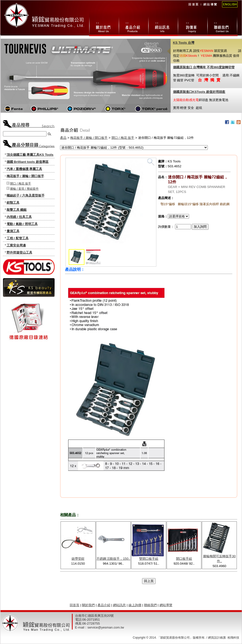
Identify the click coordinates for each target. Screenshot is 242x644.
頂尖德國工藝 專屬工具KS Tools (30, 155)
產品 (63, 138)
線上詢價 (193, 26)
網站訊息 (163, 26)
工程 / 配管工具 (18, 238)
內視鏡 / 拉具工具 (19, 217)
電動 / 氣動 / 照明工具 (22, 224)
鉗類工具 (13, 203)
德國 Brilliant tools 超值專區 (28, 162)
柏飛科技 (233, 638)
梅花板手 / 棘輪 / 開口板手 (25, 176)
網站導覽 (210, 8)
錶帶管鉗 (78, 559)
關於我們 (104, 26)
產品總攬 (133, 26)
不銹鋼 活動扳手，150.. (113, 559)
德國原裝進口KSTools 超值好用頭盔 (199, 92)
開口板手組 (184, 559)
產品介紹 (104, 605)
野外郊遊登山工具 (19, 252)
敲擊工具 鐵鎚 (17, 210)
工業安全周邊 (16, 245)
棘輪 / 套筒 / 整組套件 (24, 189)
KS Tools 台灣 (184, 43)
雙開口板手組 (149, 559)
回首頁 (193, 8)
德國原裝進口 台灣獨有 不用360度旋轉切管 (204, 67)
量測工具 (13, 231)
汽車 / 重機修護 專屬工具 (24, 169)
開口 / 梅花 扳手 (21, 184)
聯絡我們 (222, 26)
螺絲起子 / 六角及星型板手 (26, 195)
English (228, 8)
